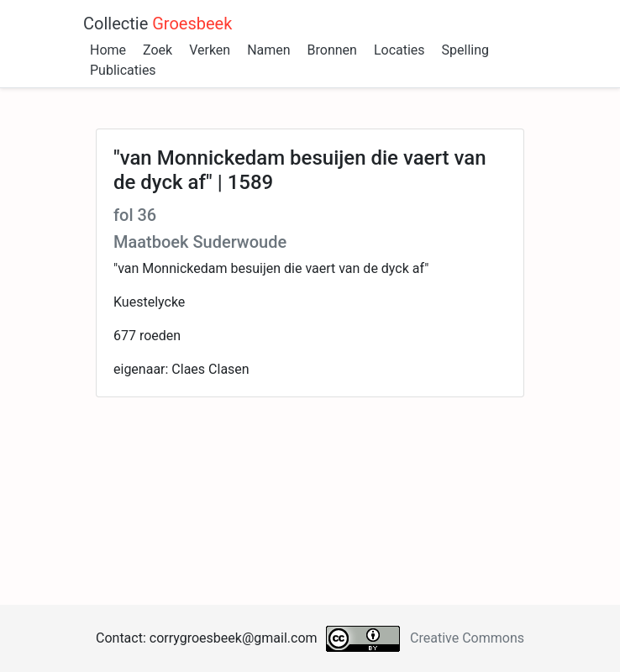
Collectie (158, 24)
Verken (210, 50)
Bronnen (332, 50)
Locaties (399, 50)
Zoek (158, 50)
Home (108, 50)
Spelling (465, 50)
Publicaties (123, 70)
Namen (268, 50)
